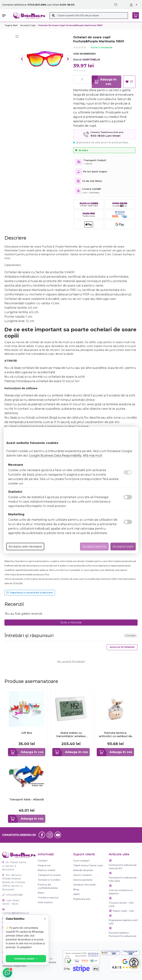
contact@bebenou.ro (14, 911)
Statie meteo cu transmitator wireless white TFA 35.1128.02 (71, 735)
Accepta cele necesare (25, 547)
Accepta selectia (94, 547)
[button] (6, 16)
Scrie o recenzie (102, 48)
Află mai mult (93, 456)
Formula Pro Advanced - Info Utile (123, 879)
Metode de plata (83, 870)
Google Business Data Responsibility (55, 456)
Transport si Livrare (49, 875)
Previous (22, 59)
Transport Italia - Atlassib (27, 799)
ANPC (77, 894)
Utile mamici (45, 902)
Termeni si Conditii (49, 880)
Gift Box (27, 733)
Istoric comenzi (83, 875)
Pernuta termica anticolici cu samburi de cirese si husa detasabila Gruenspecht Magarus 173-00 (115, 735)
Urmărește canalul (26, 959)
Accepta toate (123, 547)
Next (68, 59)
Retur (41, 893)
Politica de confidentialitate (48, 886)
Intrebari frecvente (84, 885)
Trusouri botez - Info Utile (121, 904)
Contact (43, 861)
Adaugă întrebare (122, 647)
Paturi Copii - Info (123, 911)
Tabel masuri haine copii (88, 865)
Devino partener (83, 880)
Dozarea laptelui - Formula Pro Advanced (122, 934)
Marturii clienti (47, 870)
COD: (76, 54)
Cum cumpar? (82, 861)
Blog (76, 889)
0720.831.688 (12, 895)
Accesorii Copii (28, 25)
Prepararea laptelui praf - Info (124, 922)
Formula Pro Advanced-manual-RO (123, 867)
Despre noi (44, 865)
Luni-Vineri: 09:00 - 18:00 (11, 902)
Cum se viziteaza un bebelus (121, 892)
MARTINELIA (91, 59)
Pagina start (11, 25)
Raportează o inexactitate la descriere (30, 593)
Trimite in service (48, 898)
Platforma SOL (82, 899)
